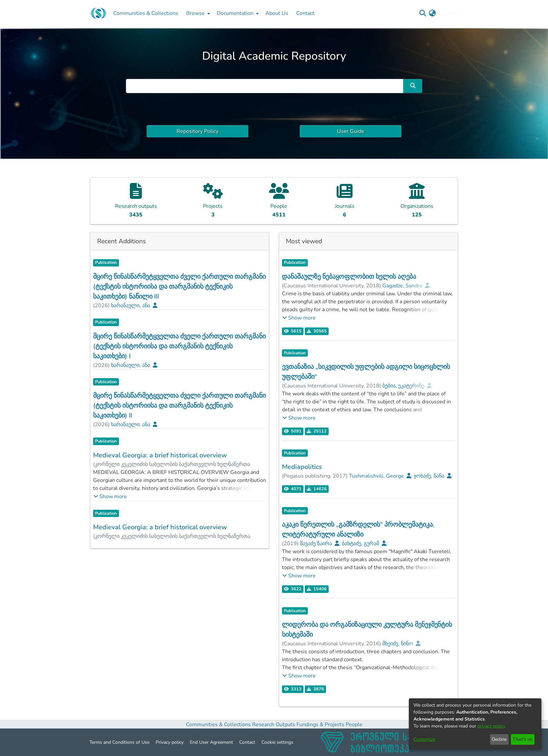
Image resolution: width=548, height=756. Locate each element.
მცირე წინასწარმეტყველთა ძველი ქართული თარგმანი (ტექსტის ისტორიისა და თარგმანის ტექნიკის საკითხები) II (179, 406)
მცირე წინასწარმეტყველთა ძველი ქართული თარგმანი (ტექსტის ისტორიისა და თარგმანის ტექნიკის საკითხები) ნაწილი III (179, 287)
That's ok (522, 739)
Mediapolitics (302, 467)
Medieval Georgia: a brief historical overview (160, 455)
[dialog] (475, 724)
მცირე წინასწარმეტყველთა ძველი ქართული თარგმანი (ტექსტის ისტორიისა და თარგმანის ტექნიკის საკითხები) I (179, 346)
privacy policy (491, 726)
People (354, 725)
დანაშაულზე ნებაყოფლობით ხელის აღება (349, 277)
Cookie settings (277, 742)
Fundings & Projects (320, 725)
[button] (110, 496)
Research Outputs (274, 725)
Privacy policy (170, 742)
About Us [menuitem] (277, 13)
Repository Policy (197, 131)
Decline (499, 739)
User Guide (351, 131)
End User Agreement (211, 742)
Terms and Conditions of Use (119, 742)
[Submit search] (423, 13)
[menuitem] (197, 13)
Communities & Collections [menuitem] (146, 13)
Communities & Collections (218, 725)
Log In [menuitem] (446, 13)
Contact (247, 742)
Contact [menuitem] (305, 13)
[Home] (98, 13)
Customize (424, 739)
